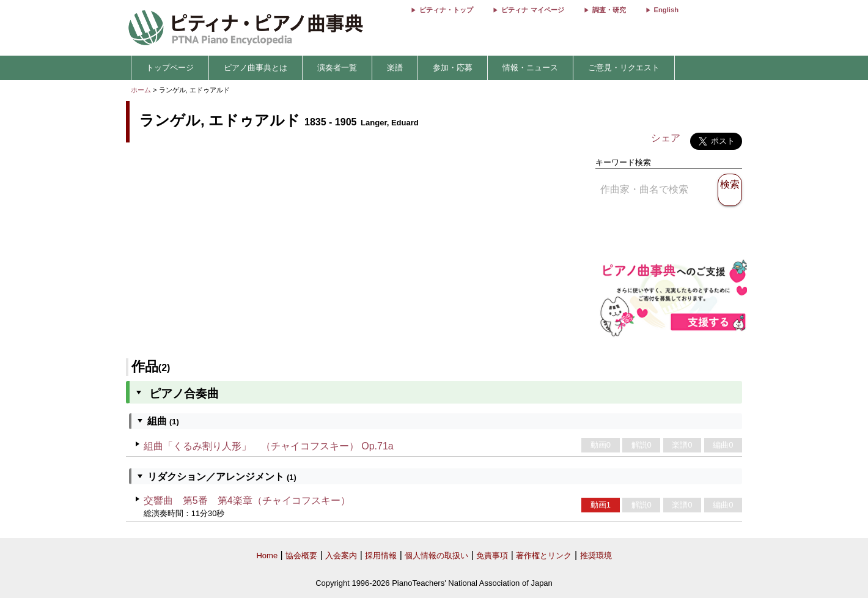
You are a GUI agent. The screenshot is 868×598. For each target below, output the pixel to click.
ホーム (141, 90)
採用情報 (381, 556)
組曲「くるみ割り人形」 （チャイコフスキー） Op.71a (269, 446)
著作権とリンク (544, 556)
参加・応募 (453, 68)
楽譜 (395, 68)
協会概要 (301, 556)
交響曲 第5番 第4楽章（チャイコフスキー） (247, 500)
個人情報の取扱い (436, 556)
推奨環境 (596, 556)
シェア (666, 138)
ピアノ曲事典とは (256, 68)
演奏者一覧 (337, 68)
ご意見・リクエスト (624, 68)
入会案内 (341, 556)
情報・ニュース (530, 68)
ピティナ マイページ (532, 10)
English (666, 10)
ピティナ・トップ (446, 10)
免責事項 (492, 556)
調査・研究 (609, 10)
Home (267, 556)
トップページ (170, 68)
